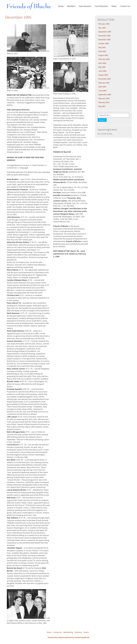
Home (61, 6)
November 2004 (105, 79)
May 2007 (102, 106)
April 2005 (102, 87)
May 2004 (102, 67)
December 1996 (104, 40)
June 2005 (102, 91)
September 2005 (105, 95)
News (114, 6)
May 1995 (102, 28)
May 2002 (102, 48)
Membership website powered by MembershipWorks (69, 638)
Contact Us (125, 6)
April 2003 (102, 51)
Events (86, 632)
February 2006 (104, 99)
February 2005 (104, 83)
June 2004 (102, 71)
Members (71, 6)
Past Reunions (101, 6)
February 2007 (104, 102)
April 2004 (102, 63)
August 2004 (103, 75)
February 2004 (104, 59)
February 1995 (104, 24)
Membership (68, 632)
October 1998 (104, 44)
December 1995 (104, 36)
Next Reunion (85, 6)
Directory (78, 632)
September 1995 (105, 32)
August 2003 (103, 55)
